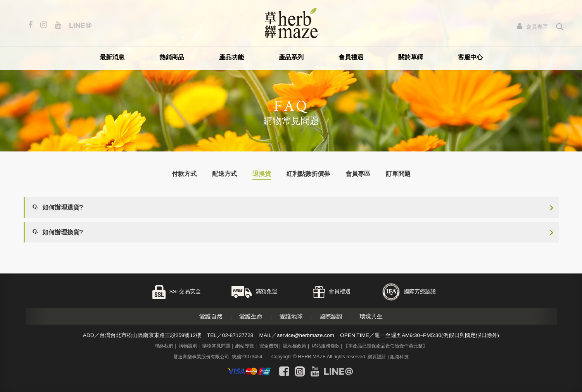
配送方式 (225, 174)
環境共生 (371, 316)
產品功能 (231, 57)
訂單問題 (398, 174)
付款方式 (184, 174)
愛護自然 (211, 316)
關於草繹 (411, 57)
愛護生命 (251, 316)
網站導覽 (245, 346)
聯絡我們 (164, 346)
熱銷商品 (172, 57)
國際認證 (331, 316)
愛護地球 (291, 316)
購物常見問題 (216, 346)
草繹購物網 (291, 23)
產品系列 (291, 57)
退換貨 (262, 174)
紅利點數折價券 (308, 174)
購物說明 (188, 346)
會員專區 (358, 174)
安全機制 (269, 346)
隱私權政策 (295, 346)
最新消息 (112, 57)
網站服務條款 (326, 346)
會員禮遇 (351, 57)
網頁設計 (377, 357)
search (560, 27)
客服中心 (470, 57)
